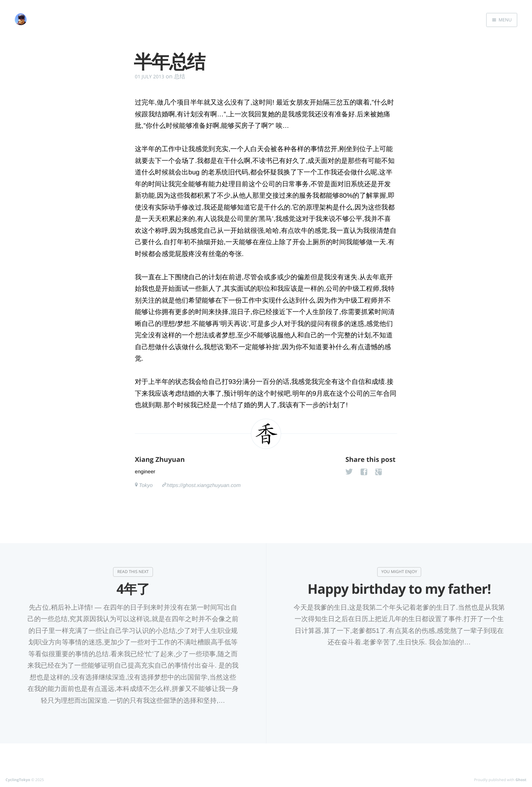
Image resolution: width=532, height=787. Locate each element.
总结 (180, 76)
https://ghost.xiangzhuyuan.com (204, 485)
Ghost (521, 780)
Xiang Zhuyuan (160, 460)
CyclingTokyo (18, 780)
